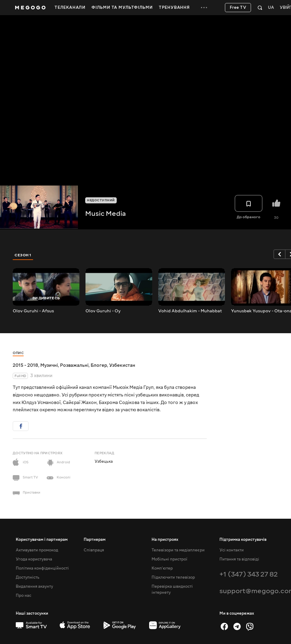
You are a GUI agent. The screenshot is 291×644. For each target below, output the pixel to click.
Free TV (238, 8)
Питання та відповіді (239, 559)
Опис (18, 353)
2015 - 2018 (25, 365)
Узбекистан (122, 365)
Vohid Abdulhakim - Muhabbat (190, 311)
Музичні (49, 365)
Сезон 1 (23, 255)
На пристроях (165, 540)
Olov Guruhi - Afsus (33, 311)
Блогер (99, 365)
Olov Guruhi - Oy (103, 311)
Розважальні (74, 365)
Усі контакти (232, 550)
